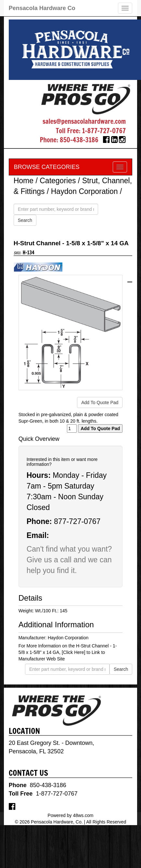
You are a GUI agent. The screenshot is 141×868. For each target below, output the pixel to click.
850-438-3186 (79, 140)
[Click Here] (73, 652)
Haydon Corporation (84, 191)
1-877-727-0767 (104, 131)
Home (24, 181)
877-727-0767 (77, 521)
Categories (58, 181)
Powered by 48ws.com (71, 815)
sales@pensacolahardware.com (84, 121)
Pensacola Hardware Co (42, 8)
